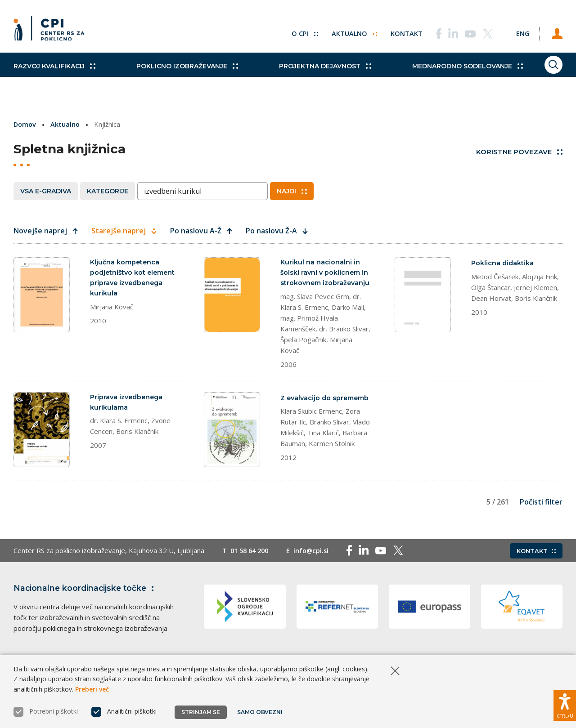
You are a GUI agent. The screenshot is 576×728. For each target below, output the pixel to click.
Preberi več (92, 689)
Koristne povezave (519, 152)
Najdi (292, 191)
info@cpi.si (316, 578)
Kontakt (397, 31)
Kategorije (108, 191)
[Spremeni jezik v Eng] (517, 31)
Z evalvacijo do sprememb (307, 415)
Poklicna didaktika (503, 263)
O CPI (294, 31)
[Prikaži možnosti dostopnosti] (565, 703)
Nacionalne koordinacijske (87, 616)
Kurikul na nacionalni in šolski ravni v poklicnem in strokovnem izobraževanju (326, 279)
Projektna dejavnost (307, 76)
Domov (25, 124)
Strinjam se (201, 712)
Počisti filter (541, 529)
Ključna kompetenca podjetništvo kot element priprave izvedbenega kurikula (134, 279)
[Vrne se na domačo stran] (52, 31)
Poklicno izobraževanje (178, 76)
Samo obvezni (261, 712)
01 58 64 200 (251, 578)
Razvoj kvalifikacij (54, 76)
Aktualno (344, 31)
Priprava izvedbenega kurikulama (128, 415)
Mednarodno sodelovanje (440, 76)
